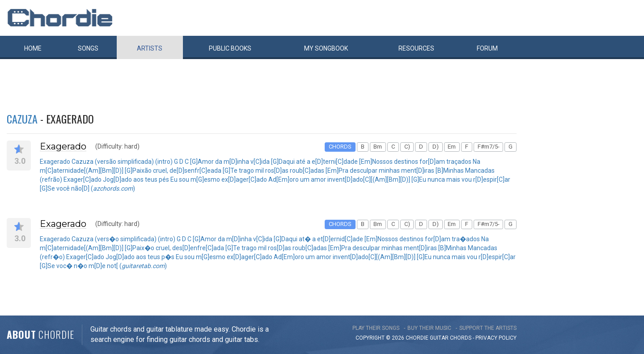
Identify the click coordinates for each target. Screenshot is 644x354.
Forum (487, 48)
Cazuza (22, 119)
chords (461, 338)
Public (230, 48)
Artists (150, 48)
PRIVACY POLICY (496, 338)
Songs (88, 48)
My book (326, 48)
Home (33, 48)
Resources (416, 48)
